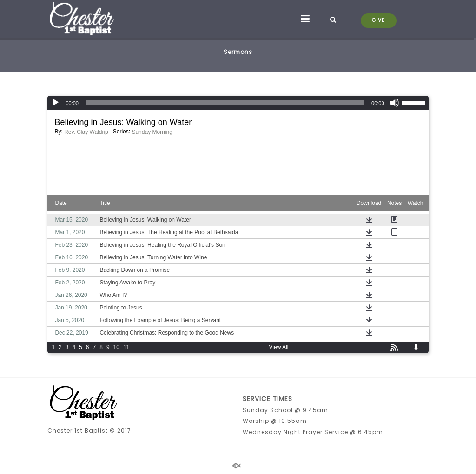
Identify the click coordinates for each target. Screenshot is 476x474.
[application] (238, 103)
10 (116, 347)
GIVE (378, 20)
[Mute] (395, 103)
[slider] (225, 103)
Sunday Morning (152, 132)
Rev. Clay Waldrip (86, 132)
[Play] (55, 103)
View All (279, 347)
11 (126, 347)
